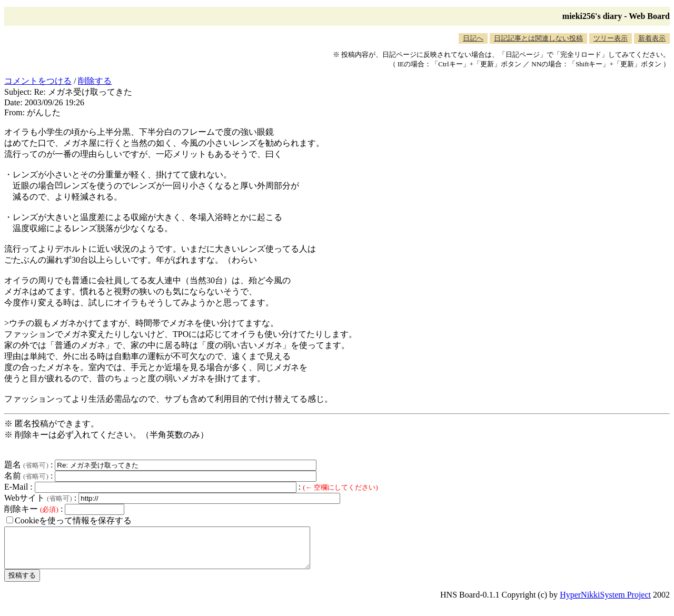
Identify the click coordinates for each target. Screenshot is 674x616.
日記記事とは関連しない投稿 (538, 38)
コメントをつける (38, 81)
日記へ (473, 38)
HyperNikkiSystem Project (605, 603)
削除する (95, 81)
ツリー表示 (611, 38)
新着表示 (652, 38)
